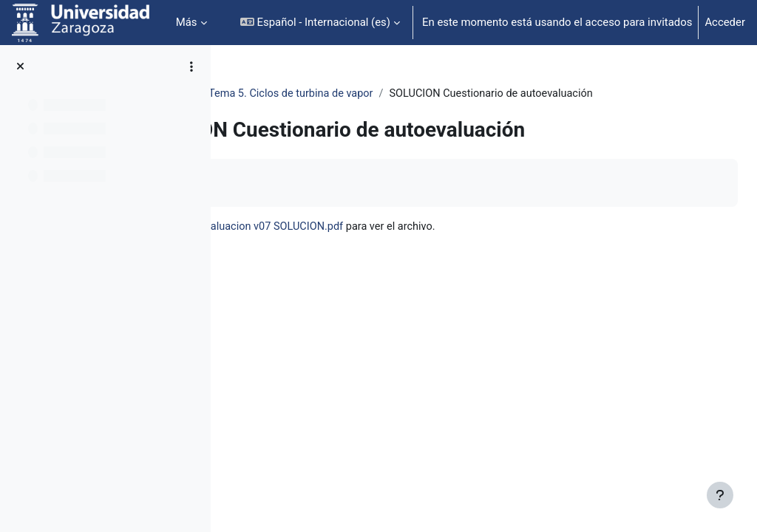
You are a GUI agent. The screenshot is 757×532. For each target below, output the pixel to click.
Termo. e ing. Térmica (292, 94)
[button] (320, 23)
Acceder (725, 22)
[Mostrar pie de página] (720, 495)
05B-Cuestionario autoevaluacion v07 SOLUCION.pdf (431, 245)
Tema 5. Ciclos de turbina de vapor (446, 94)
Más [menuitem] (187, 22)
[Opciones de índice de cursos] (191, 66)
